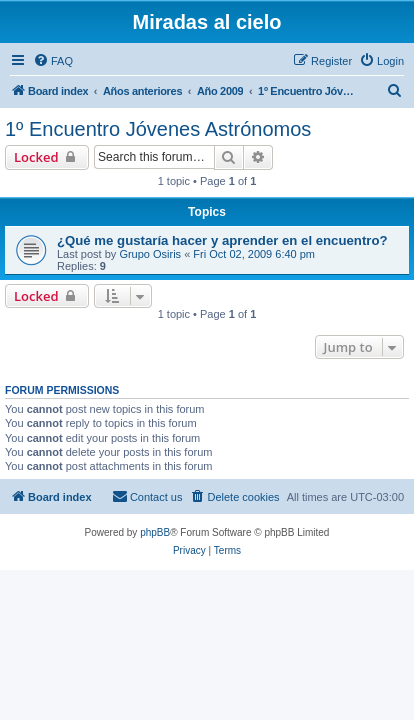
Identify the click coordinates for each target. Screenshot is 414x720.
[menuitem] (53, 61)
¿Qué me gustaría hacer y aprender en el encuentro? (222, 240)
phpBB (155, 532)
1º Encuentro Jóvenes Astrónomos (158, 129)
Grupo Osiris (150, 254)
